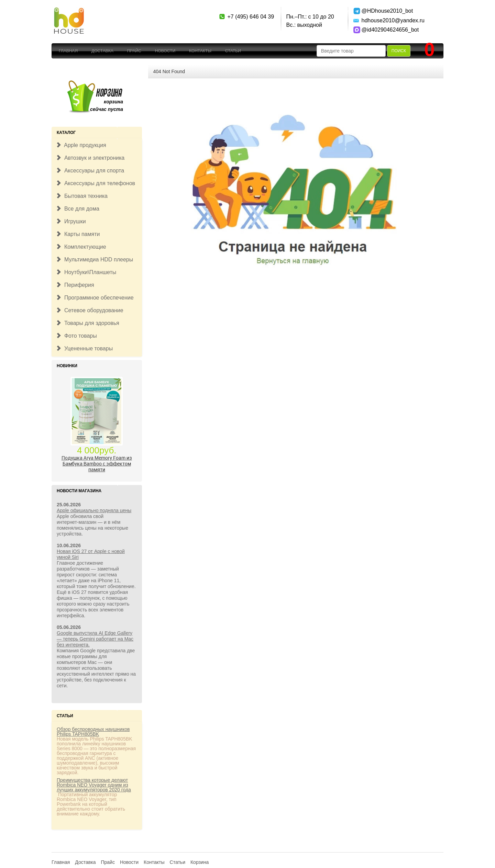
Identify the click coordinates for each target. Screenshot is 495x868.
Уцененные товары (84, 348)
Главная (68, 51)
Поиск (399, 51)
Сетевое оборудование (90, 310)
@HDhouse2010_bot (386, 11)
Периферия (75, 285)
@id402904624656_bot (386, 30)
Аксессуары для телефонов (95, 183)
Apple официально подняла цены (94, 510)
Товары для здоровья (87, 323)
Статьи (233, 51)
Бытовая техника (82, 196)
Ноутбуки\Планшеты (86, 272)
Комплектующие (81, 247)
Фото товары (76, 336)
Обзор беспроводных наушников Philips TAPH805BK (93, 732)
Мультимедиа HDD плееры (94, 260)
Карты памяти (78, 234)
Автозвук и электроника (90, 158)
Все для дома (78, 209)
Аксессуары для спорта (90, 171)
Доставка (102, 51)
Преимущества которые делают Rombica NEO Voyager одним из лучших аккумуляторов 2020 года (94, 785)
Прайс (134, 51)
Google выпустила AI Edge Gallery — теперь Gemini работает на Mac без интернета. (95, 639)
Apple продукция (81, 145)
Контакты (200, 51)
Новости (165, 51)
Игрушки (71, 221)
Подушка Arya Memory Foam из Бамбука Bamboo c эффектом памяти (97, 464)
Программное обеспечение (95, 298)
